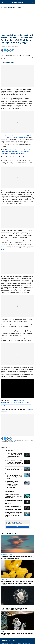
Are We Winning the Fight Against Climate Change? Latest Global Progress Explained (14, 469)
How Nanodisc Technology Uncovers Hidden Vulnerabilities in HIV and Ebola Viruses (14, 502)
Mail (13, 50)
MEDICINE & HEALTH (5, 580)
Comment (10, 50)
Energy (22, 643)
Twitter (5, 50)
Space (30, 643)
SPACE (2, 631)
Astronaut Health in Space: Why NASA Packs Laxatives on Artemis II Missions (17, 634)
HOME (3, 8)
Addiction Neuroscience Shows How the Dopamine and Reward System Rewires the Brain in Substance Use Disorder (17, 583)
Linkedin (8, 50)
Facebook (2, 50)
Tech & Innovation (5, 643)
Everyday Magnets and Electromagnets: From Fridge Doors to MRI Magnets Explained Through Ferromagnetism (14, 484)
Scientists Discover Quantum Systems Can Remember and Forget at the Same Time (13, 496)
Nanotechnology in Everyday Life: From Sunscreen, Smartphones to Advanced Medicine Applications (13, 508)
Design (11, 643)
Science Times (15, 442)
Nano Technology (17, 643)
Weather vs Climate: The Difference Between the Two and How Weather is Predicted (17, 557)
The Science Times (17, 2)
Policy (26, 643)
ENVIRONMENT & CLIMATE (14, 8)
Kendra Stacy (5, 45)
